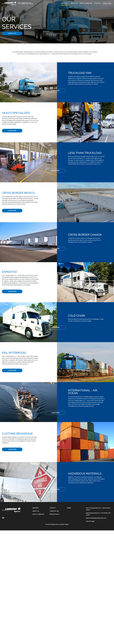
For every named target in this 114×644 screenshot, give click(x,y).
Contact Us (14, 33)
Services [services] (36, 508)
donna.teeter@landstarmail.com (96, 518)
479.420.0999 (107, 3)
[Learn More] (80, 91)
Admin (69, 508)
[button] (65, 3)
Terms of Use (54, 511)
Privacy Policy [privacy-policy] (55, 514)
